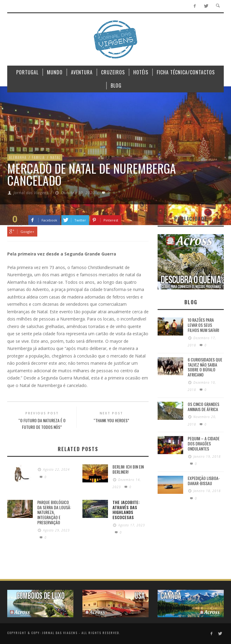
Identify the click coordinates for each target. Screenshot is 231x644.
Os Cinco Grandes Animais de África (203, 407)
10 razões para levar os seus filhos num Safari (203, 325)
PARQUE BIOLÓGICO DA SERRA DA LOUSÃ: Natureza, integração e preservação (54, 512)
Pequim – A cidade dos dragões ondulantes (204, 443)
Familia (38, 157)
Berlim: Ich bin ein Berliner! (128, 469)
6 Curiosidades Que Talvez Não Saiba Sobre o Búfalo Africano (205, 367)
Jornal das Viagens (31, 193)
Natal (55, 157)
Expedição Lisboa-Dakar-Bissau (204, 481)
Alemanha (18, 157)
